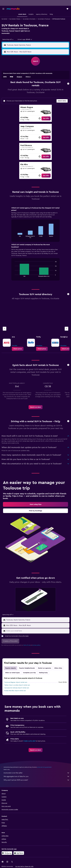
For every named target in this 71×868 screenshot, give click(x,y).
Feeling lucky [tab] (43, 673)
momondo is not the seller (36, 773)
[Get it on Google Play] (7, 853)
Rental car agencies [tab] (45, 668)
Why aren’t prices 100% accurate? (36, 780)
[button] (3, 9)
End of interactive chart (14, 236)
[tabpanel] (35, 244)
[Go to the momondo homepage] (13, 9)
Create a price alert (29, 741)
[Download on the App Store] (19, 853)
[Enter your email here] (37, 631)
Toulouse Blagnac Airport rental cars (16, 682)
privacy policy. (37, 645)
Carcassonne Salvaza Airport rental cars (17, 688)
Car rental (4, 19)
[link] (46, 118)
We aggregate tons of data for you (36, 776)
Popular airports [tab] (11, 668)
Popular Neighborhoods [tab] (27, 668)
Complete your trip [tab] (29, 673)
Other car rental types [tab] (12, 673)
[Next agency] (66, 329)
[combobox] (8, 39)
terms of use (27, 645)
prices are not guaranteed (44, 767)
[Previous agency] (5, 329)
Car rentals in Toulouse (44, 19)
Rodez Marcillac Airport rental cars (15, 691)
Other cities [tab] (58, 668)
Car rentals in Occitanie (29, 19)
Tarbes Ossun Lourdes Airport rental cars (17, 685)
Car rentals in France (15, 19)
